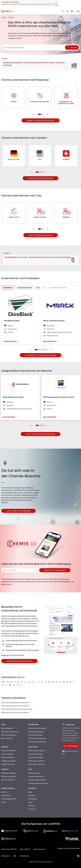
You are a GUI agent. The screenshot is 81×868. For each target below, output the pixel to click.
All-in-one (32, 809)
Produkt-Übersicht (8, 764)
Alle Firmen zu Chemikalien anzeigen (40, 355)
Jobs (30, 802)
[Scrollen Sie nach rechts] (45, 288)
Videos (4, 802)
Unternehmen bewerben (37, 738)
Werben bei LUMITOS (9, 849)
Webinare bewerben (8, 776)
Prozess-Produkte (8, 757)
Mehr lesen (8, 584)
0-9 (3, 682)
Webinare (32, 806)
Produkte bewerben (8, 761)
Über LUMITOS (25, 849)
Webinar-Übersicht (8, 780)
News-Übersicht (7, 738)
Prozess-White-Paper (36, 757)
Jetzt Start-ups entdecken (18, 511)
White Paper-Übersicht (37, 764)
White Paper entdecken (37, 751)
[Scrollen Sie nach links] (42, 288)
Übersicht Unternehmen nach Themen (15, 706)
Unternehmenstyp (61, 36)
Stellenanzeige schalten (37, 780)
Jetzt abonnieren (71, 746)
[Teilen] (67, 11)
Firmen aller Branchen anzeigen (40, 120)
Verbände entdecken (36, 735)
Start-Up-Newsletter (9, 735)
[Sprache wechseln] (72, 11)
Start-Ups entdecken (36, 732)
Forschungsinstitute (9, 799)
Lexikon (4, 792)
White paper (33, 799)
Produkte (32, 795)
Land (46, 36)
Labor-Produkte (7, 754)
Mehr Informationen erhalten (19, 661)
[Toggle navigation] (78, 12)
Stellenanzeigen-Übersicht (38, 783)
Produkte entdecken (9, 751)
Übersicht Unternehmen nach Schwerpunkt (17, 709)
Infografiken (6, 795)
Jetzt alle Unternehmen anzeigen (40, 434)
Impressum (5, 856)
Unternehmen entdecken (37, 728)
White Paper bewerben (36, 761)
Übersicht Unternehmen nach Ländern (15, 712)
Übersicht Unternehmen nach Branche (15, 702)
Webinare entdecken (9, 773)
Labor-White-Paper (35, 754)
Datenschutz (25, 856)
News (30, 792)
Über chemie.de (39, 849)
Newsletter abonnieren (55, 570)
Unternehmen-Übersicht (37, 742)
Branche (38, 36)
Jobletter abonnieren (36, 776)
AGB (15, 856)
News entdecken (7, 728)
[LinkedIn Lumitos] (78, 856)
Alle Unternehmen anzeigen (41, 235)
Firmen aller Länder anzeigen (41, 178)
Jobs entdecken (34, 773)
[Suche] (63, 11)
